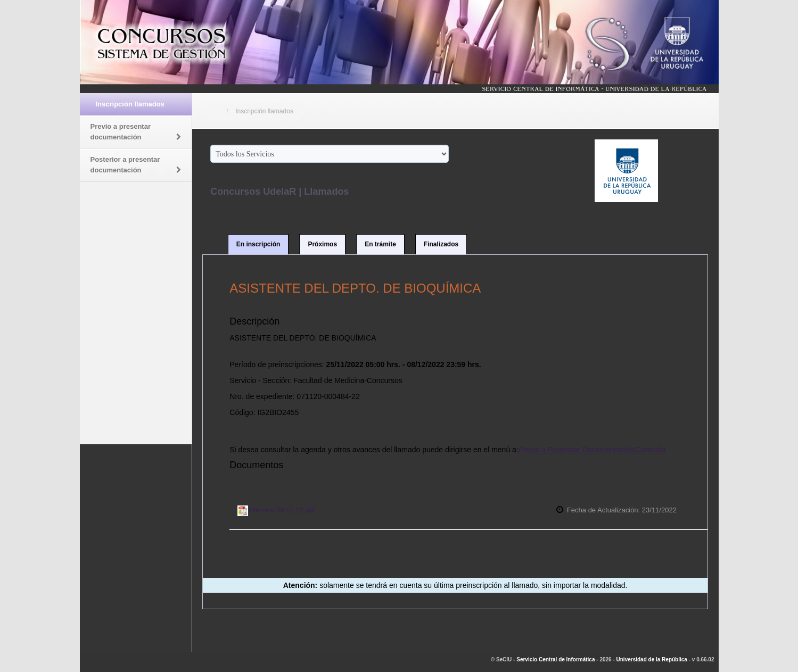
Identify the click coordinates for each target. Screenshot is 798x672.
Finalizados (441, 244)
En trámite (380, 244)
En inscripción (258, 244)
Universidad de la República (652, 659)
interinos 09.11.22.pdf (276, 510)
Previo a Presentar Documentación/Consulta (592, 450)
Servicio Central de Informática (556, 659)
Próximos (322, 244)
